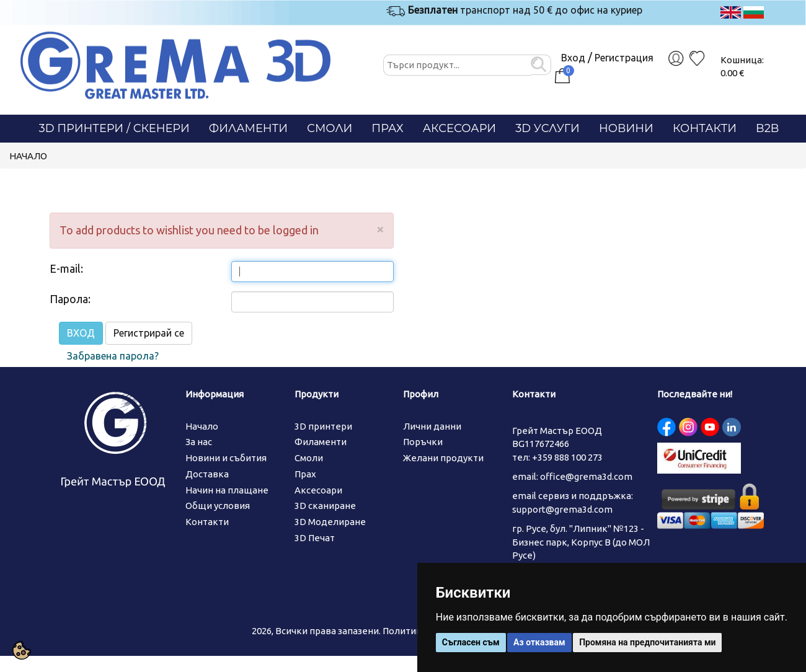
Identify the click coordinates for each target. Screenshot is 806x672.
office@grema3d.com (586, 476)
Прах (387, 128)
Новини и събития (226, 458)
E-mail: (66, 268)
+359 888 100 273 (567, 457)
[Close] (380, 229)
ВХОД (81, 333)
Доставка (207, 474)
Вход (573, 58)
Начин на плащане (227, 490)
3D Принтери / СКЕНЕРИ (114, 128)
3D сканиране (325, 506)
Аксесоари (460, 128)
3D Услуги (547, 128)
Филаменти (248, 128)
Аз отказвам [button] (539, 642)
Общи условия (218, 506)
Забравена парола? (113, 356)
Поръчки (423, 442)
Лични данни (432, 426)
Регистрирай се (149, 333)
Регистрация (624, 58)
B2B (767, 128)
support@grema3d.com (562, 509)
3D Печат (315, 538)
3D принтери (323, 426)
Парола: (70, 299)
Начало (28, 156)
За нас (199, 442)
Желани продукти (443, 458)
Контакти (705, 128)
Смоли (330, 128)
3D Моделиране (330, 522)
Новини (626, 128)
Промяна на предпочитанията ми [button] (647, 642)
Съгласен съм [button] (471, 642)
